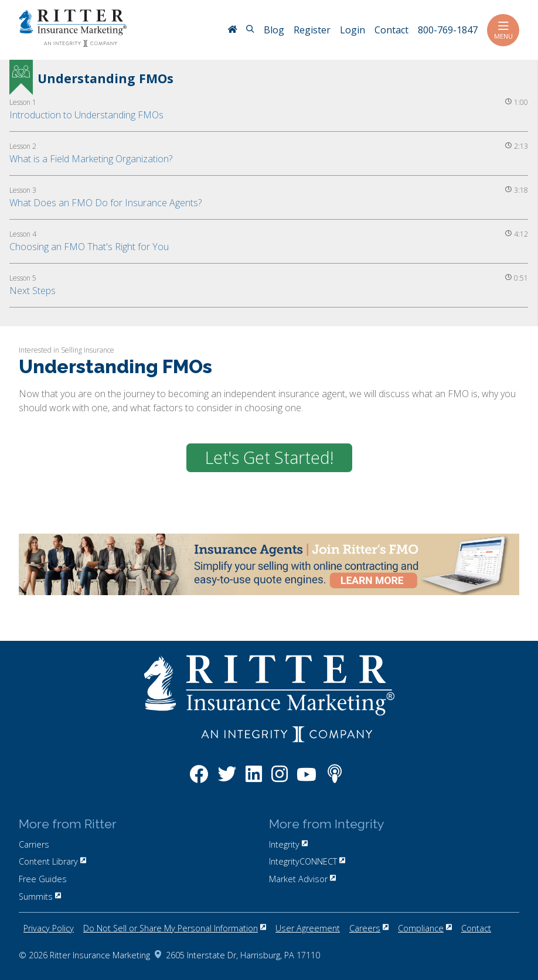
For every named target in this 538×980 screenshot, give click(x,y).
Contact (476, 928)
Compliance (425, 928)
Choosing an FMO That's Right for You (89, 247)
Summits (40, 897)
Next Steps (33, 291)
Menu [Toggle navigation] (503, 30)
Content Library (52, 861)
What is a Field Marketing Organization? (91, 159)
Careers (369, 928)
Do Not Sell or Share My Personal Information (175, 928)
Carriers (34, 844)
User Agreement (308, 928)
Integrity (288, 844)
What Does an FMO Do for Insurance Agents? (105, 203)
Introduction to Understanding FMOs (86, 115)
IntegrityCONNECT (307, 861)
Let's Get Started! (269, 457)
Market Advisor (302, 879)
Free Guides (43, 879)
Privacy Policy (49, 928)
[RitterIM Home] (232, 30)
